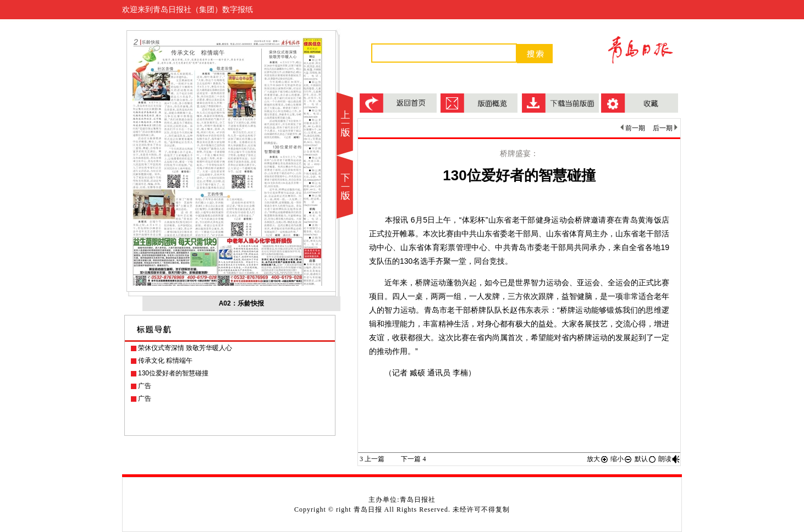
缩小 (621, 459)
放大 (598, 459)
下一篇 (413, 459)
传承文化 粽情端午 (165, 361)
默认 (646, 459)
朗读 (669, 459)
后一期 (665, 128)
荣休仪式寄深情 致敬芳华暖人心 (185, 348)
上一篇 (372, 459)
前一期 (633, 128)
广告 (145, 386)
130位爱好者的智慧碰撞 (173, 373)
